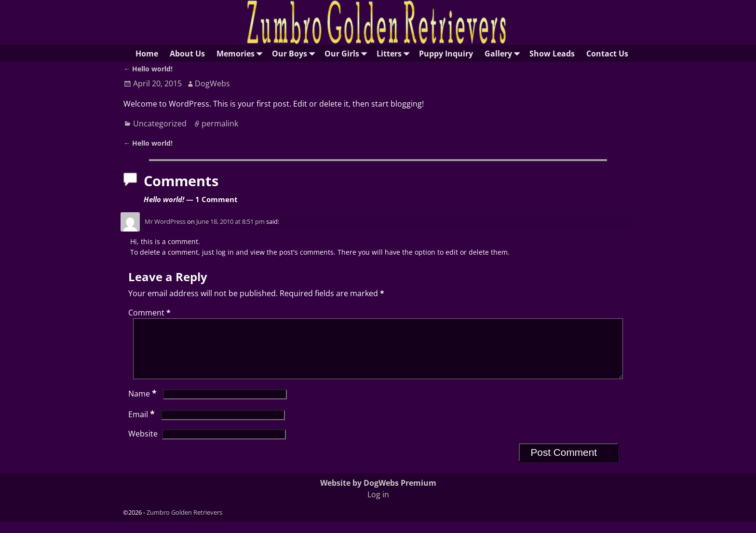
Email (142, 426)
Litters (395, 53)
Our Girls (348, 53)
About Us (187, 54)
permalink (220, 123)
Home (147, 54)
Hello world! (148, 69)
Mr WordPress (165, 221)
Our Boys (295, 53)
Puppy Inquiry (446, 54)
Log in (378, 506)
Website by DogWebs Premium (378, 494)
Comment (150, 313)
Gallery (504, 53)
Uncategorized (160, 123)
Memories (241, 53)
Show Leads (552, 54)
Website (143, 445)
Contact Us (607, 54)
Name (143, 405)
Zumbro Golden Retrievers (184, 524)
